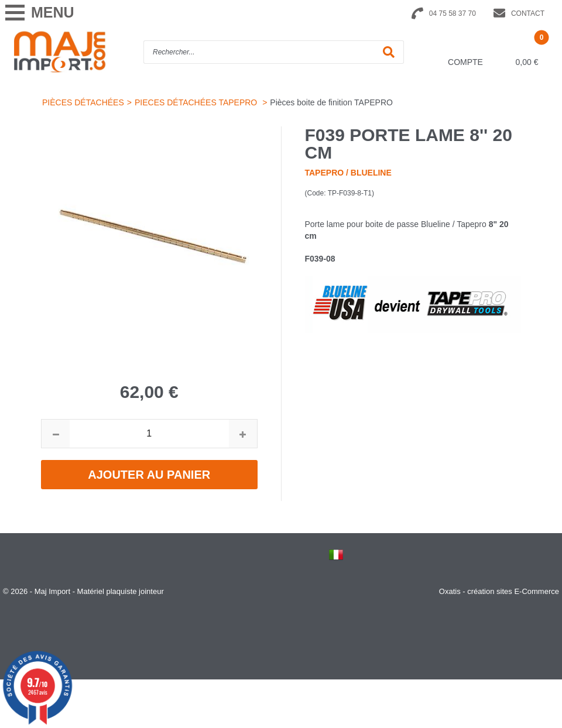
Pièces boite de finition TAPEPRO (331, 102)
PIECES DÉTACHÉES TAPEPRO (197, 102)
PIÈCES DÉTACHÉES (83, 102)
